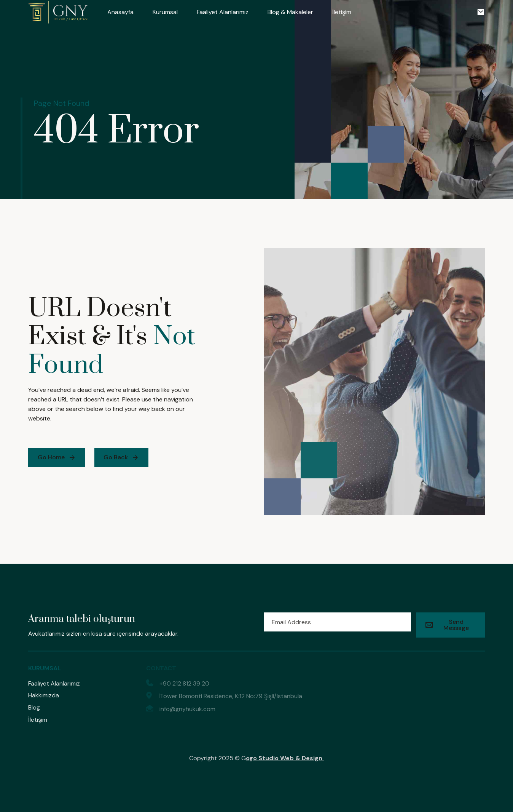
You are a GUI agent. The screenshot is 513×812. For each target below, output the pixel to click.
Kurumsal (165, 12)
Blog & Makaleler (290, 12)
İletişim (342, 12)
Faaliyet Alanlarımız (223, 12)
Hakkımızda (44, 695)
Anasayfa (120, 12)
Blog (34, 707)
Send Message (447, 625)
